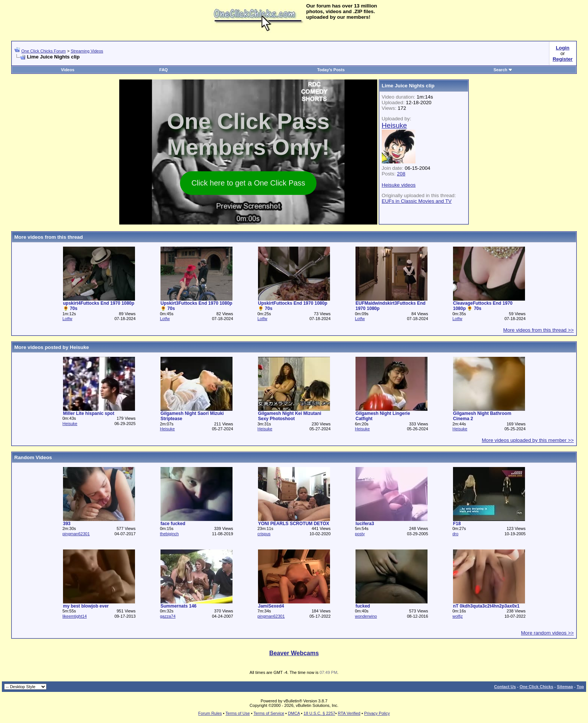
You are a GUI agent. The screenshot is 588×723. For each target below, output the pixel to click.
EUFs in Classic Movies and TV (417, 201)
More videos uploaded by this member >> (528, 440)
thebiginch (169, 534)
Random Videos (33, 457)
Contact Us (505, 687)
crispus (264, 534)
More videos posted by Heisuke (52, 347)
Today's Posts (331, 70)
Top (580, 687)
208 (401, 174)
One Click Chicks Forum (44, 51)
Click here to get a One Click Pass (248, 183)
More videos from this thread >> (538, 330)
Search (503, 70)
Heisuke (70, 424)
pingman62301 (76, 534)
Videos (67, 70)
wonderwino (366, 616)
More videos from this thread (49, 237)
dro (455, 534)
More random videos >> (547, 633)
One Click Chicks (536, 687)
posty (360, 534)
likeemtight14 (74, 616)
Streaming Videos (87, 51)
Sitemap (565, 687)
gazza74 (168, 616)
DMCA (294, 713)
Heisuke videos (399, 185)
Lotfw (67, 319)
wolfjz (457, 616)
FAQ (164, 70)
